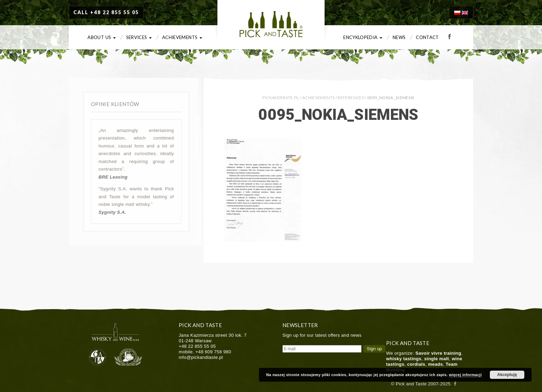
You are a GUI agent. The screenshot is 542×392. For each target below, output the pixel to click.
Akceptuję (507, 375)
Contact (427, 37)
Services (139, 37)
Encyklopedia (363, 37)
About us (101, 37)
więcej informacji (465, 375)
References (351, 98)
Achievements (182, 37)
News (399, 37)
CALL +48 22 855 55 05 (106, 12)
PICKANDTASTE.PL (281, 98)
